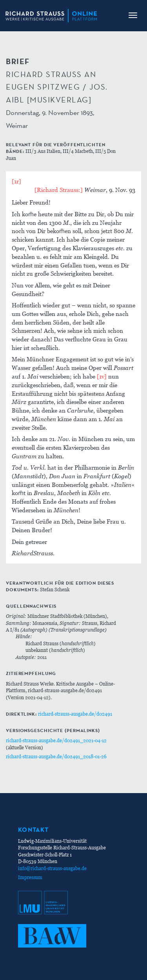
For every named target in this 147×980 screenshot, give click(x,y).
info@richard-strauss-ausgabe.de (52, 868)
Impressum (30, 877)
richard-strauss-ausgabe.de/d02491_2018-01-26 (56, 757)
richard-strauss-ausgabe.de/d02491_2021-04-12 (56, 740)
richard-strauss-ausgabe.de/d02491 (75, 714)
